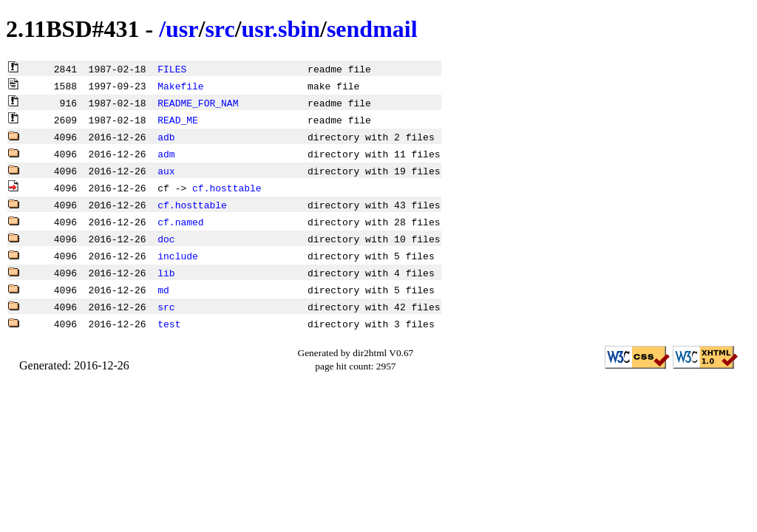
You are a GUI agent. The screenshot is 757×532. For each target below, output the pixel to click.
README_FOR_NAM (198, 103)
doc (166, 239)
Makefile (180, 86)
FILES (172, 69)
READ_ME (178, 120)
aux (166, 171)
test (169, 324)
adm (166, 154)
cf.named (180, 222)
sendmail (372, 29)
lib (166, 273)
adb (166, 137)
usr (182, 29)
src (220, 29)
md (163, 290)
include (178, 256)
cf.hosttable (227, 188)
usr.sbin (281, 29)
